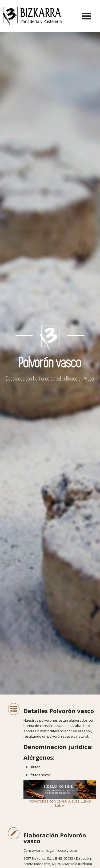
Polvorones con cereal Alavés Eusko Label (60, 794)
